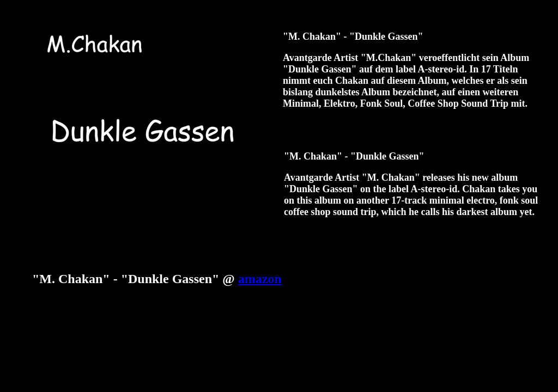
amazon (260, 279)
